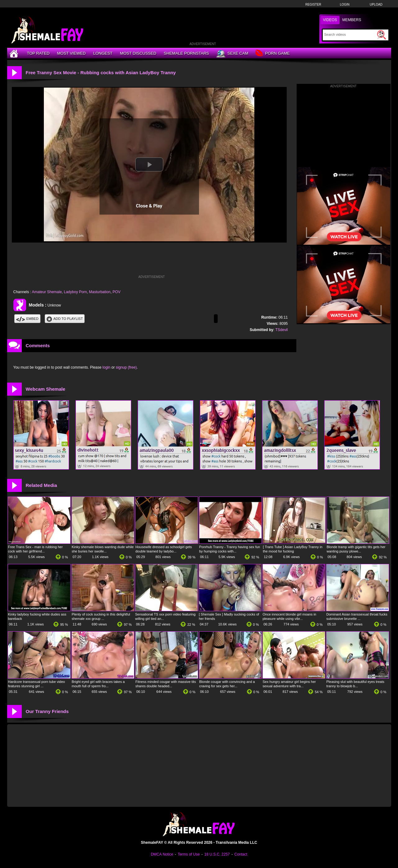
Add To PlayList (65, 319)
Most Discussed (138, 53)
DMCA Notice (162, 854)
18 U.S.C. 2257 (217, 854)
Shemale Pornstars (187, 53)
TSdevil (281, 330)
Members (352, 20)
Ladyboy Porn (75, 292)
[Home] (15, 53)
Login (345, 5)
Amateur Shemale (47, 292)
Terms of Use (189, 854)
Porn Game (273, 54)
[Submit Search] (382, 35)
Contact (241, 854)
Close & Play (149, 206)
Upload (376, 5)
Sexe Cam (232, 54)
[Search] (350, 34)
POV (116, 292)
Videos (330, 20)
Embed (27, 319)
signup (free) (126, 367)
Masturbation (100, 292)
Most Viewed (71, 53)
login (106, 367)
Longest (103, 53)
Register (313, 5)
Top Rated (38, 53)
